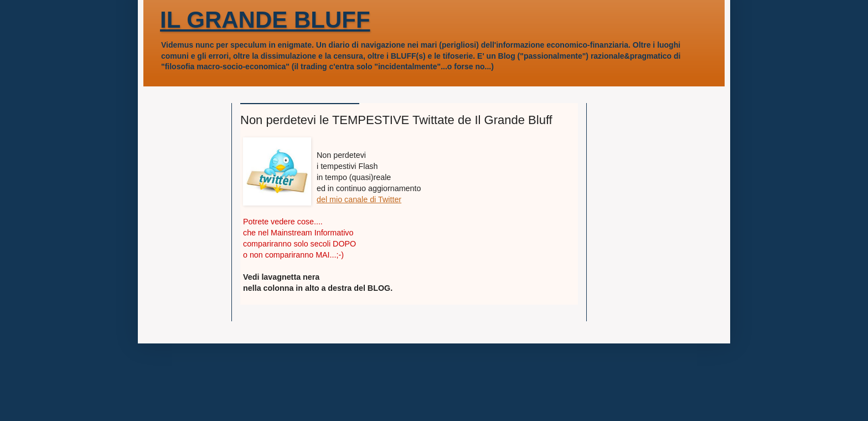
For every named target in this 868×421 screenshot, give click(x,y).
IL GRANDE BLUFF (265, 20)
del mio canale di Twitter (359, 199)
